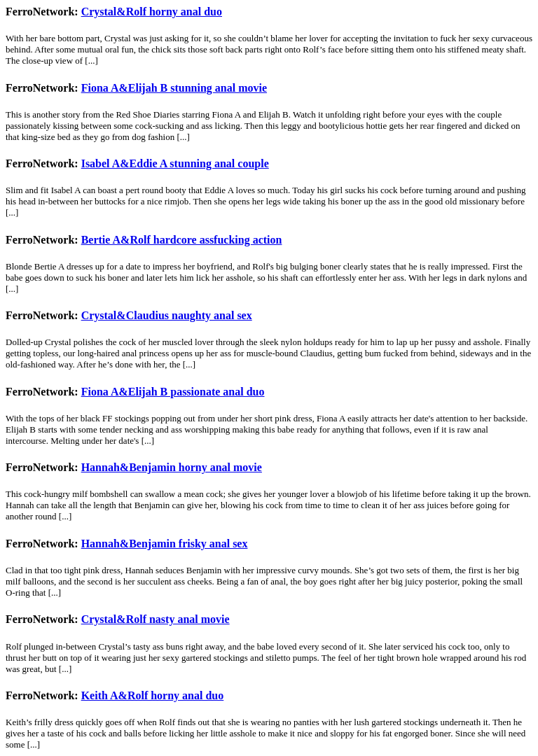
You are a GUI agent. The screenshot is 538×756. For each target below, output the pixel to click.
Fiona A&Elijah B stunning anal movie (174, 88)
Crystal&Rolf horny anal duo (152, 12)
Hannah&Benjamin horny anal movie (172, 467)
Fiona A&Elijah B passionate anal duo (173, 392)
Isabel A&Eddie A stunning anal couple (175, 163)
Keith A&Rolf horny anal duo (153, 695)
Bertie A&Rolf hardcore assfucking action (182, 240)
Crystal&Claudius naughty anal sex (167, 315)
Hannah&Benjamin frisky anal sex (165, 544)
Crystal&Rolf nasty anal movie (156, 619)
